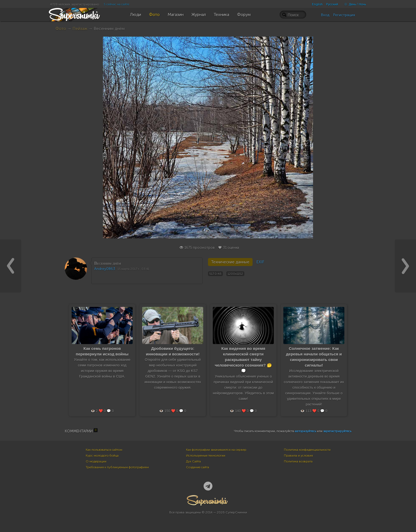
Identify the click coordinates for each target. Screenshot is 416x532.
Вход (325, 15)
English (317, 4)
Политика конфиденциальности (307, 450)
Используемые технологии (206, 456)
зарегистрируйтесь (337, 431)
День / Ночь (354, 4)
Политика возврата (298, 461)
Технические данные (230, 262)
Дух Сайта (193, 461)
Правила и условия (298, 456)
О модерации (96, 461)
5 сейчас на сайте (116, 4)
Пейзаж (80, 29)
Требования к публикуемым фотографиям (117, 467)
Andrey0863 (105, 269)
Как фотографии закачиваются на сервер (216, 450)
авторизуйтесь (305, 431)
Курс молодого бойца (102, 456)
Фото (61, 29)
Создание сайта (198, 467)
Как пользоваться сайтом (104, 450)
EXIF (260, 262)
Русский (332, 4)
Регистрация (344, 15)
